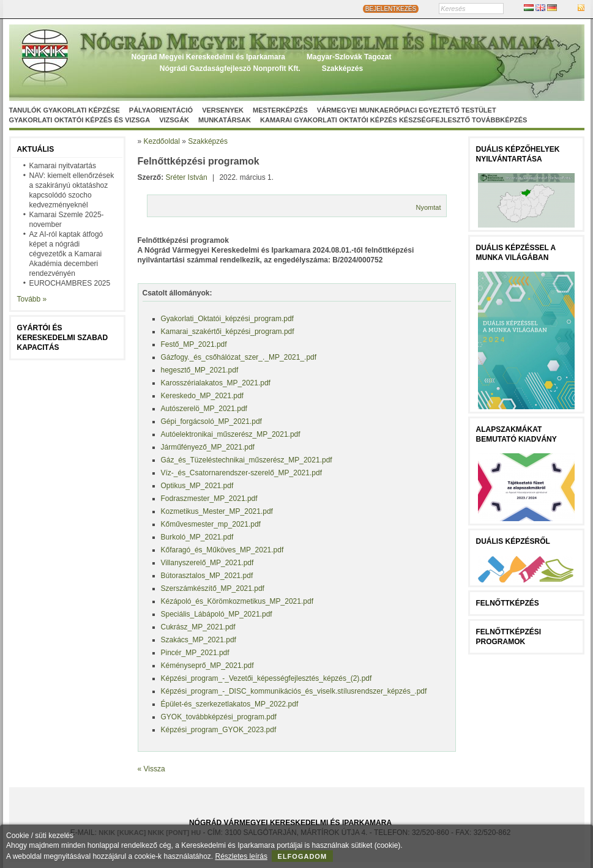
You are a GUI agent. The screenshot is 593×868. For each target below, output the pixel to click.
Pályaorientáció (161, 110)
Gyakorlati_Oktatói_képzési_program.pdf (227, 319)
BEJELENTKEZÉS (391, 9)
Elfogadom (303, 856)
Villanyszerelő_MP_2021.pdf (207, 563)
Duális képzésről (513, 541)
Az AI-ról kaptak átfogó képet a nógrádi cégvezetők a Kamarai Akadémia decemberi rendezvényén (66, 254)
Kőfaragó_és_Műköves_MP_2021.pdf (222, 550)
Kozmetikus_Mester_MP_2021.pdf (217, 511)
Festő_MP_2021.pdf (194, 344)
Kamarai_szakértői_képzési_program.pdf (228, 332)
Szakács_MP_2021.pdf (199, 640)
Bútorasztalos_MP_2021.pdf (207, 576)
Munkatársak (225, 120)
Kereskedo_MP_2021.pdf (202, 396)
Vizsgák (174, 120)
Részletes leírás (241, 856)
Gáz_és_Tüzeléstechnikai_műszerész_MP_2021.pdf (247, 460)
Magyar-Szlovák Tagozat (349, 57)
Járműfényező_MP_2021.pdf (208, 447)
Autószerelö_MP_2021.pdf (204, 409)
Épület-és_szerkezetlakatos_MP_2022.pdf (230, 704)
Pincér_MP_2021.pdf (195, 653)
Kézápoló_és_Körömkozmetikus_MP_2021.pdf (237, 601)
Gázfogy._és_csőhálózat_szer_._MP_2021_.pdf (239, 357)
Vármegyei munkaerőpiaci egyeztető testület (407, 110)
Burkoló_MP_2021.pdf (197, 537)
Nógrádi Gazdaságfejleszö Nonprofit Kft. (230, 69)
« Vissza (151, 769)
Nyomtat (429, 207)
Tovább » (32, 299)
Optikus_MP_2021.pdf (197, 486)
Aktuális (36, 149)
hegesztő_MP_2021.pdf (200, 370)
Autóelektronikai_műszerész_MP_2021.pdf (231, 434)
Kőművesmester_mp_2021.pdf (211, 524)
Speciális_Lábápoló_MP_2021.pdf (217, 614)
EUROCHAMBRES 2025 (70, 283)
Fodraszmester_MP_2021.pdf (209, 499)
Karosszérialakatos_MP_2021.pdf (216, 383)
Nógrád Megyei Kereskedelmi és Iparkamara (208, 57)
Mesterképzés (280, 110)
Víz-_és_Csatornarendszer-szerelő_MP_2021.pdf (241, 473)
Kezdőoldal (162, 141)
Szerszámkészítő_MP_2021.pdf (213, 588)
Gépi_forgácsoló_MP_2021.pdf (211, 421)
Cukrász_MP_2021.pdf (198, 627)
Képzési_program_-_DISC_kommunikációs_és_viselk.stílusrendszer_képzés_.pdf (294, 691)
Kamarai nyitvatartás (63, 166)
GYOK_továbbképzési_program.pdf (219, 717)
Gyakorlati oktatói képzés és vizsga (80, 120)
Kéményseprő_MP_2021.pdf (207, 666)
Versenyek (223, 110)
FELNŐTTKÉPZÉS (508, 603)
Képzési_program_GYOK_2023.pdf (219, 730)
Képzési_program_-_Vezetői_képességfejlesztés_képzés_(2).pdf (267, 678)
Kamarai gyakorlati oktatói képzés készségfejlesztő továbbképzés (393, 120)
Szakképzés (342, 69)
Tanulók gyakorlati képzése (65, 110)
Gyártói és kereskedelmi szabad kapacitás (63, 338)
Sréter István (187, 177)
